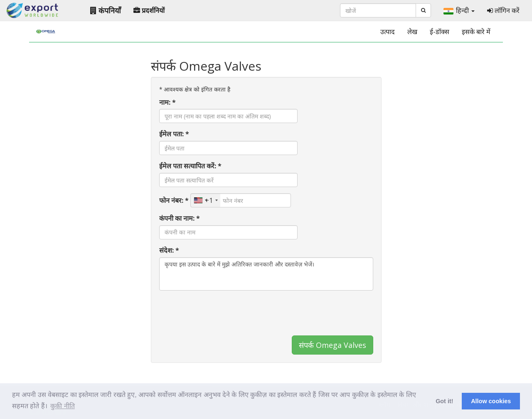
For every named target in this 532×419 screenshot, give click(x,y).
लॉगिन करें (503, 10)
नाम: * (167, 102)
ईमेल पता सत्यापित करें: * (190, 166)
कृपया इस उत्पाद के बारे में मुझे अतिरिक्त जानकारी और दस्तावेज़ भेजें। (266, 274)
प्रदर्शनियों (149, 10)
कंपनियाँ (106, 10)
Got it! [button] (444, 401)
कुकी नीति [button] (62, 406)
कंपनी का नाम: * (180, 218)
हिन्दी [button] (459, 10)
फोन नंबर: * (174, 200)
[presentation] (222, 313)
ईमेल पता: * (174, 134)
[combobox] (206, 200)
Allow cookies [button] (491, 401)
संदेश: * (169, 250)
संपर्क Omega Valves (332, 345)
